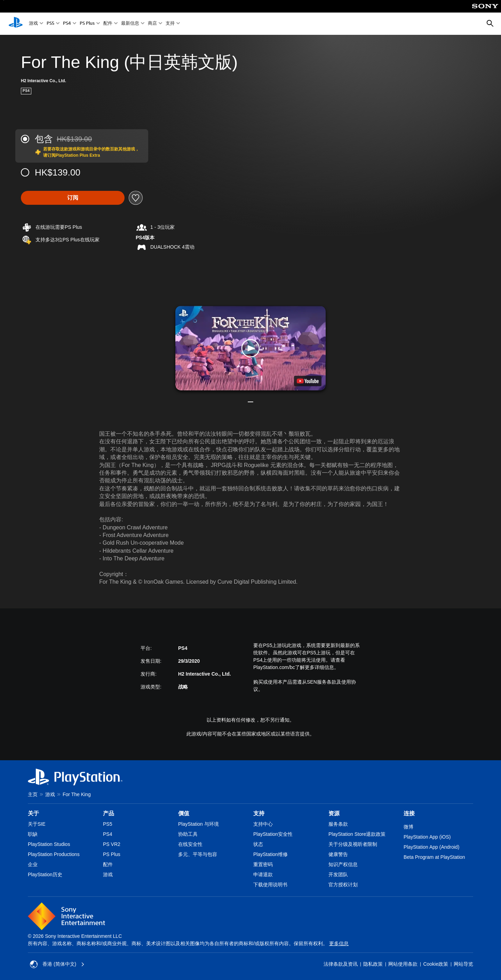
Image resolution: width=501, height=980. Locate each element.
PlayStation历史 (45, 874)
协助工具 (188, 834)
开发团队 (338, 874)
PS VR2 (112, 844)
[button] (250, 348)
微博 (408, 827)
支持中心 (263, 824)
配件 (108, 24)
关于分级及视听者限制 (353, 844)
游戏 (33, 24)
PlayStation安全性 (273, 834)
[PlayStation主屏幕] (16, 24)
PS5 (50, 24)
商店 (152, 24)
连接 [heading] (409, 813)
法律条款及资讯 (341, 964)
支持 (170, 24)
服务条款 (338, 824)
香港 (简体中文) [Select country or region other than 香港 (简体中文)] (57, 964)
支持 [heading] (259, 813)
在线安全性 (190, 844)
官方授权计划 (343, 885)
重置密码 (263, 864)
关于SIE (37, 824)
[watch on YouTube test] (308, 381)
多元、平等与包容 (198, 854)
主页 (33, 794)
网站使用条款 (403, 964)
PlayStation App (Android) (431, 847)
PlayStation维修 (271, 854)
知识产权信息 (343, 864)
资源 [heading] (334, 813)
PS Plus (87, 24)
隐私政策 (373, 964)
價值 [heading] (184, 813)
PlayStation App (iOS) (427, 837)
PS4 (67, 24)
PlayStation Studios (49, 844)
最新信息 (130, 24)
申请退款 (263, 874)
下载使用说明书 (270, 885)
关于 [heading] (33, 813)
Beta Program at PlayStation (434, 857)
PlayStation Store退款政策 (357, 834)
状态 (258, 844)
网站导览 (463, 964)
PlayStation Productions (54, 854)
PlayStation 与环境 (198, 824)
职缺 (33, 834)
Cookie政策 (436, 964)
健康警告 (338, 854)
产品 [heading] (109, 813)
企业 (33, 864)
